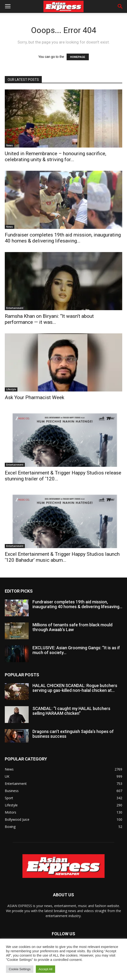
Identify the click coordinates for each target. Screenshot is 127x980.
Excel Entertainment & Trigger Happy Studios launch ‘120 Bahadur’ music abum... (62, 557)
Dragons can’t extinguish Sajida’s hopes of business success (73, 734)
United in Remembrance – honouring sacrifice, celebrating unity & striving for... (56, 157)
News (10, 145)
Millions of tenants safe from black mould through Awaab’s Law (72, 627)
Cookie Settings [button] (20, 969)
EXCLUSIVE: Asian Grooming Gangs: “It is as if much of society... (76, 650)
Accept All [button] (45, 969)
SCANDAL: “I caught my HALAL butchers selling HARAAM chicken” (71, 711)
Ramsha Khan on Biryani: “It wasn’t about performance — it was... (49, 319)
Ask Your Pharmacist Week (34, 397)
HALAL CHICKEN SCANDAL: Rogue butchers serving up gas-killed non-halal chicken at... (75, 688)
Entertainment (15, 308)
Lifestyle (11, 389)
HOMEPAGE (78, 57)
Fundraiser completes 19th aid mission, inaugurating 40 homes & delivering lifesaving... (63, 238)
